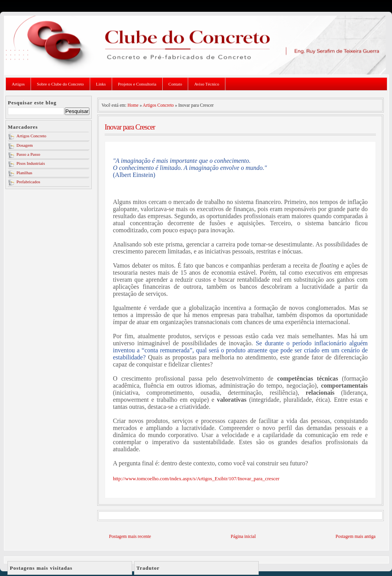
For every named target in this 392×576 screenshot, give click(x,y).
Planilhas (24, 173)
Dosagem (25, 145)
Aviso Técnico (206, 84)
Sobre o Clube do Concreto (60, 84)
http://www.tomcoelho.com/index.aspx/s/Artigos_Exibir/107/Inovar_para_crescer (196, 478)
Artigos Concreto (31, 136)
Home (133, 105)
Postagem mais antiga (356, 537)
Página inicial (243, 537)
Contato (175, 84)
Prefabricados (28, 182)
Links (101, 84)
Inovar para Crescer (130, 127)
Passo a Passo (28, 154)
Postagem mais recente (130, 537)
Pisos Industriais (31, 163)
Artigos (18, 84)
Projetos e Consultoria (137, 84)
